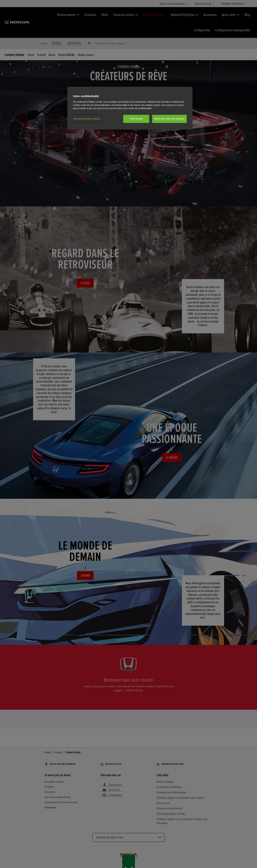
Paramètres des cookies (87, 118)
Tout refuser (136, 119)
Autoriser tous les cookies (169, 119)
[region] (130, 108)
